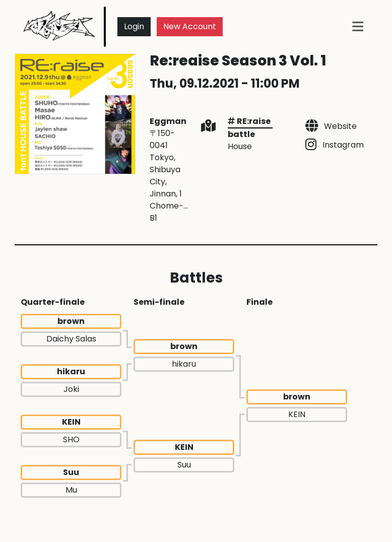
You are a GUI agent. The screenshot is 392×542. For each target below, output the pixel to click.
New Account (190, 26)
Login (134, 26)
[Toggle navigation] (358, 26)
